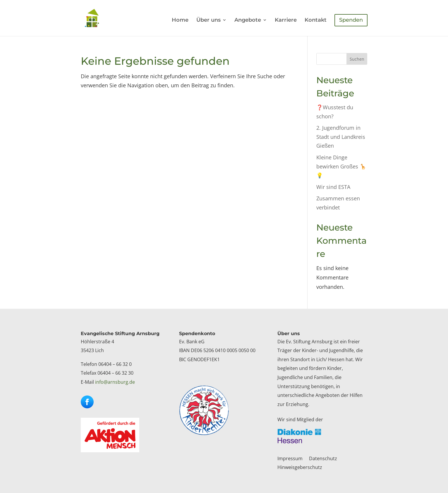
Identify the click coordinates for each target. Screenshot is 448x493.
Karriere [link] (286, 21)
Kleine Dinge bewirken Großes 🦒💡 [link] (341, 166)
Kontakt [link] (316, 21)
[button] (87, 402)
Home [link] (180, 21)
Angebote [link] (248, 21)
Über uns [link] (208, 21)
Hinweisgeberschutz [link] (300, 468)
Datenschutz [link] (323, 459)
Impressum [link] (290, 459)
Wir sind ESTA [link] (333, 187)
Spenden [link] (351, 20)
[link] (98, 18)
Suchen (357, 59)
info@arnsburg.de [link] (115, 382)
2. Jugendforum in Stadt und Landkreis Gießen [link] (341, 137)
